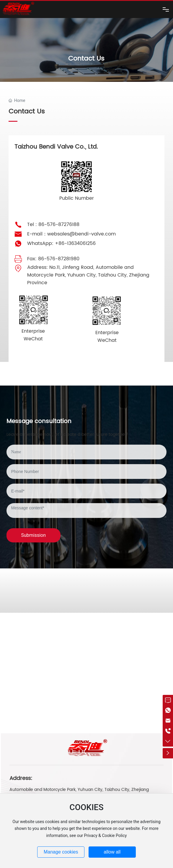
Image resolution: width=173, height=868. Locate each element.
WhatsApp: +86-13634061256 (61, 243)
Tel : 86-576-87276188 (53, 225)
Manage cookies (61, 852)
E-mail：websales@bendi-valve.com (71, 234)
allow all (112, 852)
